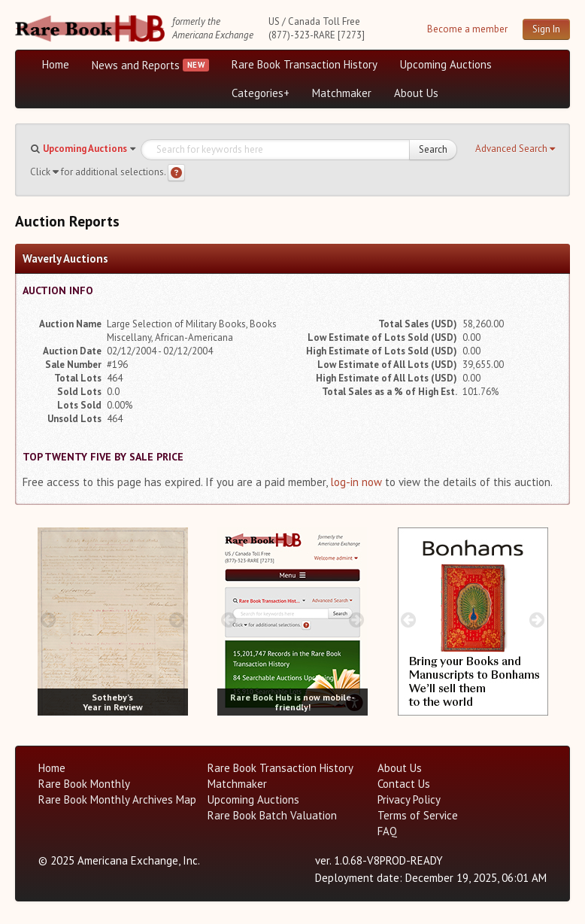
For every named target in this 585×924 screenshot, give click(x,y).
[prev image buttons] (48, 620)
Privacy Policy (409, 799)
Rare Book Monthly (84, 784)
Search (433, 149)
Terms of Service (418, 815)
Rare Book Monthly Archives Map (117, 799)
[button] (515, 149)
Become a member (467, 29)
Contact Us (404, 784)
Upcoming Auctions (446, 64)
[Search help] (176, 173)
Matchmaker (342, 93)
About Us (416, 93)
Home (56, 64)
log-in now (356, 482)
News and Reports (136, 65)
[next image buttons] (176, 620)
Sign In (546, 29)
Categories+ (261, 93)
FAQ (387, 831)
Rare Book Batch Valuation (272, 815)
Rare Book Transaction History (305, 64)
